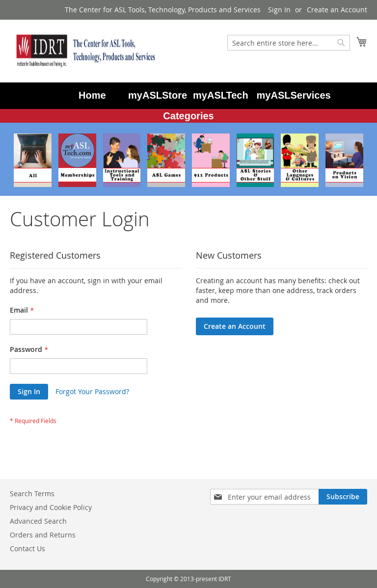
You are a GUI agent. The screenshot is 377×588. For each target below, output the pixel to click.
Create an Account (337, 10)
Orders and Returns (43, 535)
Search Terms (32, 494)
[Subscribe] (343, 497)
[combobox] (289, 43)
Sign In (279, 10)
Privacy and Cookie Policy (51, 507)
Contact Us (27, 548)
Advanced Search (38, 521)
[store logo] (83, 51)
